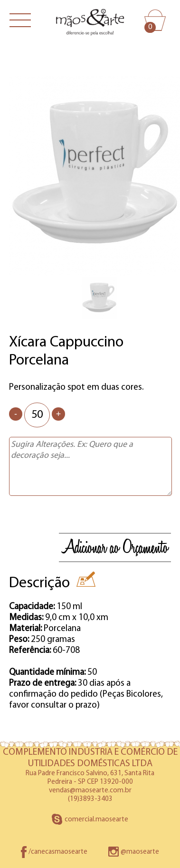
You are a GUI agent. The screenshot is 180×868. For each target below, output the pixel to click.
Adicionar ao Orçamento (115, 547)
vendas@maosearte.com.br (90, 791)
